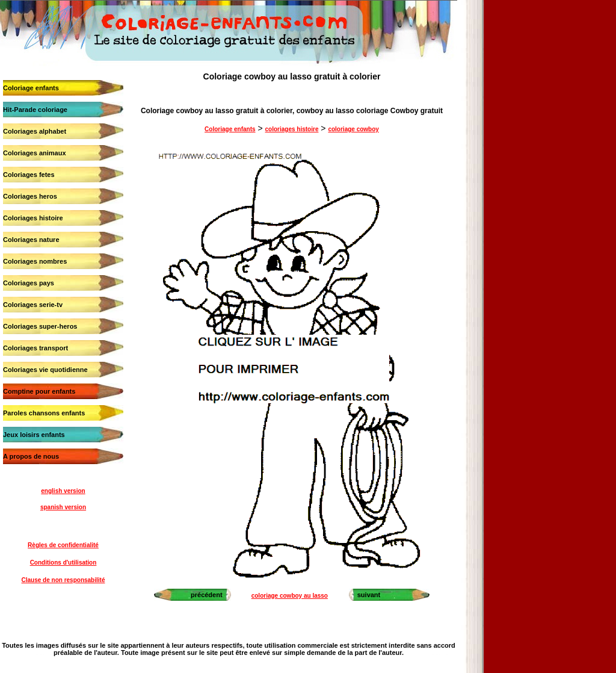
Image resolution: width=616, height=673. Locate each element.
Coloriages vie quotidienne (45, 370)
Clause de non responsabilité (63, 580)
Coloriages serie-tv (33, 305)
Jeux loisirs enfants (34, 435)
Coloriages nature (31, 240)
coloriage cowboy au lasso (290, 596)
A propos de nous (31, 456)
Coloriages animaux (35, 153)
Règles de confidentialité (63, 545)
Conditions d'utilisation (63, 563)
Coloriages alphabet (35, 131)
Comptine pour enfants (39, 391)
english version (63, 491)
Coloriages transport (35, 348)
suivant (369, 595)
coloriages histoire (292, 129)
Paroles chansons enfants (44, 413)
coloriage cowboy (353, 129)
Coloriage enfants (31, 88)
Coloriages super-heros (40, 326)
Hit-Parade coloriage (35, 110)
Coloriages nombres (35, 261)
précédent (207, 595)
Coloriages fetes (29, 175)
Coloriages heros (30, 196)
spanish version (63, 507)
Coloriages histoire (33, 218)
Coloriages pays (29, 283)
